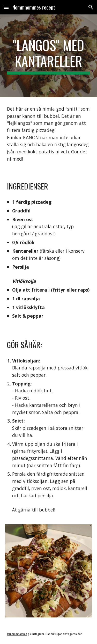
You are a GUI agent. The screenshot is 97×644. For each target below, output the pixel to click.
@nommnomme (17, 634)
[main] (49, 56)
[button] (6, 7)
